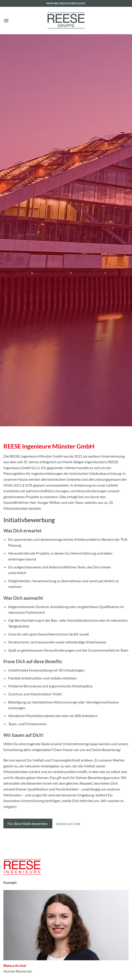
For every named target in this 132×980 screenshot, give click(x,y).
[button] (6, 21)
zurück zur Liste (68, 824)
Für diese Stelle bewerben (28, 824)
